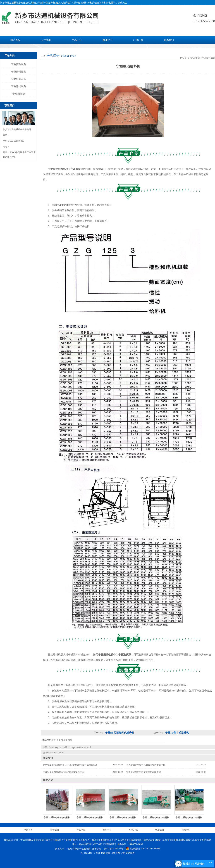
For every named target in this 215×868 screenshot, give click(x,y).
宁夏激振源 (19, 94)
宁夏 (123, 853)
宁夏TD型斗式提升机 (177, 733)
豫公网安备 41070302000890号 (143, 849)
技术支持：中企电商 (65, 849)
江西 (132, 853)
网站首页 (15, 40)
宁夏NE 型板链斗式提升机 (119, 733)
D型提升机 (50, 3)
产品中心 (77, 40)
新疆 (98, 853)
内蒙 (108, 853)
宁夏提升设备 (19, 79)
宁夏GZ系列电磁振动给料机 (189, 817)
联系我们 (169, 40)
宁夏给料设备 (19, 72)
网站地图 (186, 830)
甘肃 (103, 853)
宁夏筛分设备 (19, 64)
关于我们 (46, 40)
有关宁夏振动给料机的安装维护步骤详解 (146, 765)
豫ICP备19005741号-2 (114, 849)
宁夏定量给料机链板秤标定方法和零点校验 (63, 772)
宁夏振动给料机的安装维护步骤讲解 (144, 772)
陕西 (118, 853)
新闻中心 (107, 40)
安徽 (128, 853)
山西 (113, 853)
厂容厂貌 (138, 40)
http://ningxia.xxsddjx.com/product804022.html (70, 747)
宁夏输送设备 (19, 86)
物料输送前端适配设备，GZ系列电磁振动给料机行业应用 (70, 765)
